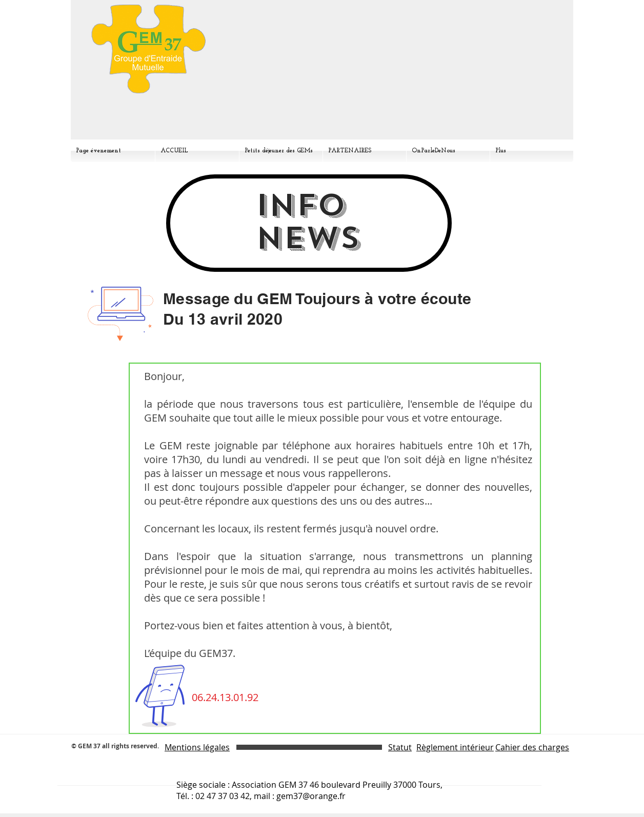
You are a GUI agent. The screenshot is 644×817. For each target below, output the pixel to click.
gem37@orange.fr (311, 796)
